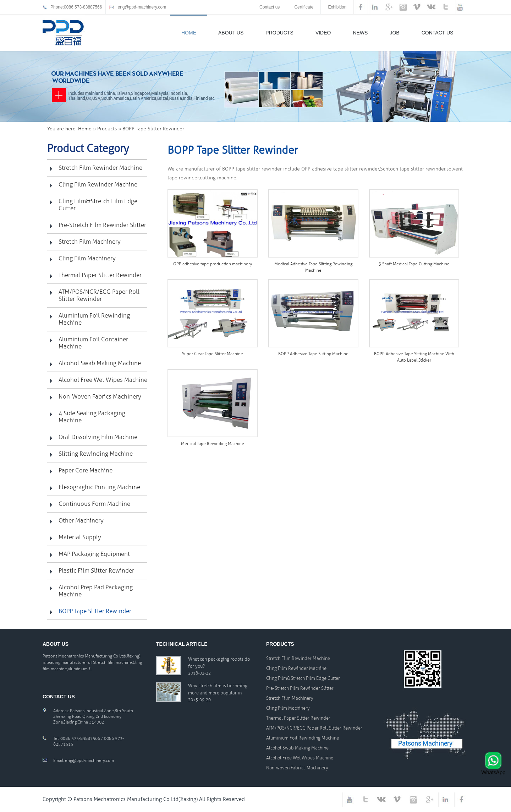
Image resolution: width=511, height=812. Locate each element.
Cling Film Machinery (87, 258)
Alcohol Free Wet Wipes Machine (103, 380)
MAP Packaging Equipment (94, 554)
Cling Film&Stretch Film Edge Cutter (98, 205)
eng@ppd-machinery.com (142, 7)
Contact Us (438, 33)
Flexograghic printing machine (99, 487)
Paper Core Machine (86, 470)
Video (323, 33)
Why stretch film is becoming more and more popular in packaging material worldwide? (218, 690)
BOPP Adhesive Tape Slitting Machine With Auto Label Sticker (414, 357)
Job (394, 33)
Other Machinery (81, 521)
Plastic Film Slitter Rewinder (96, 571)
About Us (231, 33)
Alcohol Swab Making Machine (100, 363)
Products (279, 33)
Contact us (270, 7)
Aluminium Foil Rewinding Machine (94, 319)
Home (189, 33)
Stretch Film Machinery (90, 242)
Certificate (304, 7)
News (360, 33)
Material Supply (80, 537)
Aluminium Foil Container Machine (93, 343)
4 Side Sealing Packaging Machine (92, 417)
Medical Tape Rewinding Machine (213, 444)
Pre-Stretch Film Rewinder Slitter (102, 225)
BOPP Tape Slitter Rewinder (95, 611)
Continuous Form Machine (94, 504)
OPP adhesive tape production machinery (213, 264)
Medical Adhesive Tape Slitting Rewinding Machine (313, 267)
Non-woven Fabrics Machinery (100, 397)
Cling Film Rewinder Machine (98, 185)
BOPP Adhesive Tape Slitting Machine (313, 354)
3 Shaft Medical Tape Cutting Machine (414, 264)
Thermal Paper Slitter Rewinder (100, 275)
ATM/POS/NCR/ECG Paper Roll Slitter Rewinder (99, 295)
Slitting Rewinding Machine (96, 454)
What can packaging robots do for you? (219, 663)
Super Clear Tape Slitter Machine (213, 354)
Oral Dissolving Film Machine (98, 437)
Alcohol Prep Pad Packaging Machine (96, 591)
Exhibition (337, 7)
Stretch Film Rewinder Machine (100, 168)
